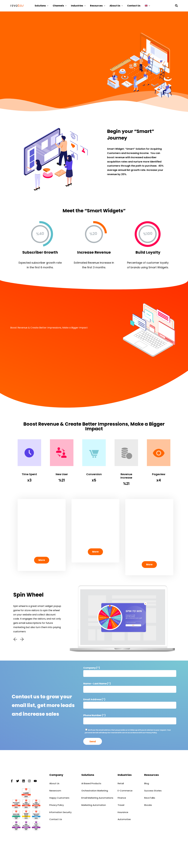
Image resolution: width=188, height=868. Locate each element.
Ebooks (148, 805)
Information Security (60, 812)
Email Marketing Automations (97, 798)
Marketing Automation (94, 805)
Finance (122, 798)
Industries (77, 6)
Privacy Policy (57, 805)
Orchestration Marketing (95, 791)
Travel (121, 805)
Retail (121, 783)
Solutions (40, 6)
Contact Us (134, 6)
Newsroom (55, 791)
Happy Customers (59, 798)
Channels (58, 6)
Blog (147, 783)
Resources (96, 6)
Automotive (124, 819)
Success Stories (153, 791)
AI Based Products (91, 783)
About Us (115, 6)
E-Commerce (125, 791)
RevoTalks (150, 798)
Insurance (123, 812)
